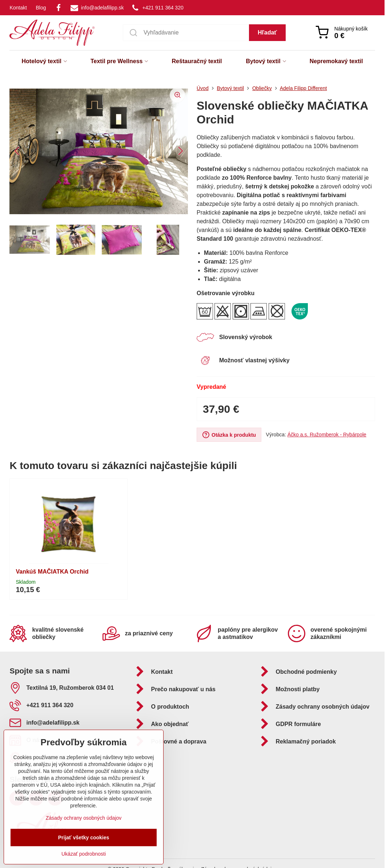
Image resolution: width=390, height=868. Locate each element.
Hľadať (267, 32)
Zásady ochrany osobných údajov (84, 818)
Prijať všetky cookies (84, 838)
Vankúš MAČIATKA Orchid (52, 572)
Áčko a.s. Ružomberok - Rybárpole (327, 435)
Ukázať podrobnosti (84, 854)
